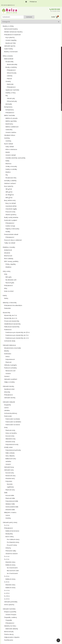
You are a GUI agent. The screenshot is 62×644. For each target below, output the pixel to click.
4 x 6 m (7, 599)
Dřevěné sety (10, 478)
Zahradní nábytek (9, 402)
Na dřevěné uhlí (11, 280)
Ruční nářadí (9, 144)
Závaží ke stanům (12, 554)
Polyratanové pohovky (13, 450)
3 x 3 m (7, 559)
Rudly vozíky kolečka (11, 217)
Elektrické (10, 84)
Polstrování (8, 416)
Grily (6, 274)
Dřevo (8, 357)
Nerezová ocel (10, 371)
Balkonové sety (11, 459)
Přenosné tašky (11, 551)
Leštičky (10, 76)
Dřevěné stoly (10, 442)
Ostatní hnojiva (11, 615)
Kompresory (8, 107)
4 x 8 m (7, 593)
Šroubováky (10, 62)
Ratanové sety (11, 476)
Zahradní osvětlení (11, 379)
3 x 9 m (7, 576)
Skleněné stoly (11, 439)
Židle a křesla (10, 453)
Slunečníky (7, 313)
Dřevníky (7, 392)
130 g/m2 (9, 189)
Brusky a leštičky (11, 67)
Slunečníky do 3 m (11, 315)
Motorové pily (9, 632)
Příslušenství (11, 70)
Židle (6, 493)
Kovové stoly (10, 436)
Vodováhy (9, 130)
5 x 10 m (7, 596)
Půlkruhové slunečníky (12, 327)
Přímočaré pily (12, 101)
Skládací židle (10, 504)
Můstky (7, 351)
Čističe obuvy (9, 634)
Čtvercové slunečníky (12, 321)
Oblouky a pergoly (10, 365)
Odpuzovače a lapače (12, 637)
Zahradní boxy (9, 467)
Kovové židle (10, 495)
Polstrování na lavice (13, 425)
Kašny (5, 295)
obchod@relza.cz (9, 5)
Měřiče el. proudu (12, 118)
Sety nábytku (10, 456)
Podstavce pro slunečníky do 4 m (17, 338)
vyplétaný (10, 487)
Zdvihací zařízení (10, 183)
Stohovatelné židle (12, 507)
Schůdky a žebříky (10, 181)
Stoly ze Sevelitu (11, 433)
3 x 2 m (7, 525)
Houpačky (8, 405)
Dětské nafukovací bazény (13, 32)
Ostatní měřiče (11, 132)
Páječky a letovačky (12, 229)
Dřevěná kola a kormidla (13, 348)
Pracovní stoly (10, 212)
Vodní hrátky (9, 49)
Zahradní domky (8, 386)
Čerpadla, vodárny (11, 617)
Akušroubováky (12, 64)
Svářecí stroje (10, 226)
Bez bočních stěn (13, 571)
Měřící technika (10, 115)
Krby (6, 288)
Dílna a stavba (8, 56)
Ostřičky (7, 138)
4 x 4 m (7, 590)
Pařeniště (7, 308)
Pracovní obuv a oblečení (13, 240)
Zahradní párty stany (10, 522)
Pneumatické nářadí (11, 234)
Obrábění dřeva (10, 135)
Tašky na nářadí (10, 243)
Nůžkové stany (11, 565)
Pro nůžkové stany (13, 539)
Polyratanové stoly (12, 444)
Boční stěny (10, 537)
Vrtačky (8, 81)
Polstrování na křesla (13, 419)
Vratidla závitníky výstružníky (16, 158)
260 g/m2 (9, 192)
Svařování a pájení (11, 220)
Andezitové (8, 250)
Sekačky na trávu (10, 626)
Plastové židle (10, 498)
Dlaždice (8, 267)
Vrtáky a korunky (11, 166)
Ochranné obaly (10, 341)
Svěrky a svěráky (11, 169)
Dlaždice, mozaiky (9, 247)
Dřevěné (7, 253)
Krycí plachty (10, 37)
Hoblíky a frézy (11, 93)
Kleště (8, 152)
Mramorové (8, 256)
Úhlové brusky (12, 73)
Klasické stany (10, 562)
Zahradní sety (9, 470)
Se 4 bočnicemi (12, 573)
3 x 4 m (7, 556)
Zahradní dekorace (9, 345)
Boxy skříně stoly (10, 200)
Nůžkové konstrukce (12, 531)
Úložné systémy (11, 215)
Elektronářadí (9, 59)
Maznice (8, 164)
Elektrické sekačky (12, 629)
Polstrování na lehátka (13, 422)
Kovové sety (10, 473)
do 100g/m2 (10, 195)
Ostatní (8, 374)
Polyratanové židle (12, 501)
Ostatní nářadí (11, 155)
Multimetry (9, 124)
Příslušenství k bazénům (13, 35)
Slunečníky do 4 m (11, 318)
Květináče (8, 354)
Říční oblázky (9, 259)
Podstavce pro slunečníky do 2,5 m (18, 332)
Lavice (6, 408)
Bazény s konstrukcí (11, 52)
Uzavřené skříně (11, 206)
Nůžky (8, 161)
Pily (7, 96)
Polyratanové (10, 359)
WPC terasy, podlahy (11, 261)
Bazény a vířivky (8, 26)
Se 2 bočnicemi (12, 568)
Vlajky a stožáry (10, 382)
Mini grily (9, 277)
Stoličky (8, 518)
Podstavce (8, 330)
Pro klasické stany (13, 542)
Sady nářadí (10, 147)
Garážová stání (9, 389)
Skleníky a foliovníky (10, 303)
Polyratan (9, 481)
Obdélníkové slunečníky (12, 324)
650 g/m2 (9, 198)
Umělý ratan (8, 447)
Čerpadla (9, 620)
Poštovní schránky (10, 368)
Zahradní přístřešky (11, 602)
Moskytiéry (9, 534)
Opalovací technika (12, 90)
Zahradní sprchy (10, 46)
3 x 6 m (7, 582)
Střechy (8, 548)
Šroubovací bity (11, 178)
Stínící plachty (9, 605)
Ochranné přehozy (11, 413)
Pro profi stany (12, 545)
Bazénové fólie (11, 43)
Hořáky (8, 232)
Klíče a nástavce (11, 149)
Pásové (9, 79)
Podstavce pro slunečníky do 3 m (17, 335)
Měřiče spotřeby (11, 121)
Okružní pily (11, 98)
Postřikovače (9, 640)
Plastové (9, 362)
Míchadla (9, 104)
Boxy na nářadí (11, 203)
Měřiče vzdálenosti (12, 127)
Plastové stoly (10, 430)
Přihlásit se (33, 2)
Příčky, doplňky (11, 264)
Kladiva (8, 172)
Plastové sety (10, 490)
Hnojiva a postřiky (10, 612)
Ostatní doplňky (11, 40)
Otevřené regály (11, 209)
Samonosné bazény (11, 29)
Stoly (6, 427)
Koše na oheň (9, 291)
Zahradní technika (9, 609)
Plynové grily (10, 283)
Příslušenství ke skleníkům (13, 305)
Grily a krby (7, 271)
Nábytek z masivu (10, 512)
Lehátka (7, 410)
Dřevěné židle (10, 510)
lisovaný (10, 484)
